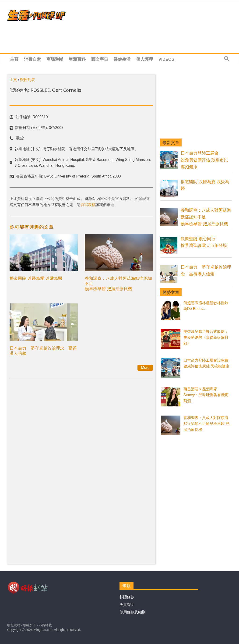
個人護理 (144, 59)
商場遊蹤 (55, 59)
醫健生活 (122, 59)
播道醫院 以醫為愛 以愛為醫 (36, 278)
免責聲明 (127, 605)
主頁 (14, 59)
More (145, 368)
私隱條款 (127, 597)
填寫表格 (88, 205)
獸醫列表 (28, 80)
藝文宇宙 (100, 59)
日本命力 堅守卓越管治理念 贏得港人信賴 (43, 351)
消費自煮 (32, 59)
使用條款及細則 (133, 612)
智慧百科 (77, 59)
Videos (166, 59)
